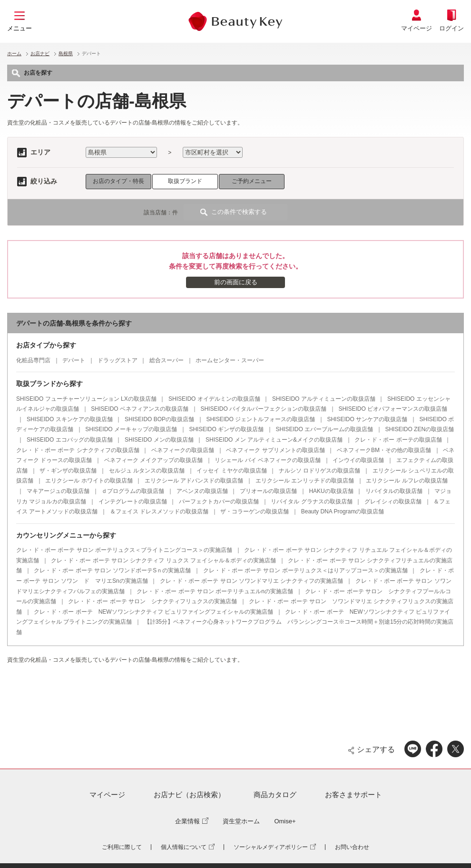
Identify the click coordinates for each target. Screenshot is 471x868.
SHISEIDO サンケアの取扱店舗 (367, 419)
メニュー (20, 28)
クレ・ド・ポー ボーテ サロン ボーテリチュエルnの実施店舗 (215, 591)
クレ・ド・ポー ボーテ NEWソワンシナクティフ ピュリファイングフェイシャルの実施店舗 (153, 612)
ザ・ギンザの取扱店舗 (68, 471)
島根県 (66, 53)
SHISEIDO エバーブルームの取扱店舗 (324, 429)
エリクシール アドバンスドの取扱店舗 (194, 481)
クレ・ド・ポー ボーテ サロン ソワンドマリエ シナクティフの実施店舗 (251, 581)
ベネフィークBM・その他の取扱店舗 (384, 450)
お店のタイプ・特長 (118, 181)
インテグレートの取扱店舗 (133, 502)
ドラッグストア (118, 360)
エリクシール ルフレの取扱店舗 (407, 481)
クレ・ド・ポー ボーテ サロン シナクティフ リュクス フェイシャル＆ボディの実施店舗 (163, 560)
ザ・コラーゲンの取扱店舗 (255, 511)
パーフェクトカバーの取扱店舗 (219, 502)
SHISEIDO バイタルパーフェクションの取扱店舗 (263, 409)
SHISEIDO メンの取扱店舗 (159, 440)
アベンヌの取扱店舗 (202, 491)
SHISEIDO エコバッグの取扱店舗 (70, 440)
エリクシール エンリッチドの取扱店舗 (305, 481)
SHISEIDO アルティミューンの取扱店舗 (324, 399)
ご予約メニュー (252, 181)
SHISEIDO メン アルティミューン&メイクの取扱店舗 (274, 440)
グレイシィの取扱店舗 (393, 502)
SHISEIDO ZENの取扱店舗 (419, 429)
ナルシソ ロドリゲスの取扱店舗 (319, 471)
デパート (74, 360)
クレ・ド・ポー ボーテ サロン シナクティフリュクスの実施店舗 (152, 601)
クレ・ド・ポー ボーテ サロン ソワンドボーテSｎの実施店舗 (112, 570)
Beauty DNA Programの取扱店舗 (343, 511)
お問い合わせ (352, 847)
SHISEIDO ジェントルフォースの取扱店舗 (260, 419)
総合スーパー (167, 360)
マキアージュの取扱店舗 (58, 491)
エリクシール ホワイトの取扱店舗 (89, 481)
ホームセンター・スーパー (230, 360)
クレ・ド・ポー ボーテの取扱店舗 (398, 440)
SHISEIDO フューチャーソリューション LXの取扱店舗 (86, 399)
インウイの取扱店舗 (358, 460)
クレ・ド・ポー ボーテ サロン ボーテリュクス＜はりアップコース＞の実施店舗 (305, 570)
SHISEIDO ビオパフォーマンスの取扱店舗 (393, 409)
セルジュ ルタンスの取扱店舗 (147, 471)
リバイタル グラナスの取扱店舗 (311, 502)
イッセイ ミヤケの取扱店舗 (231, 471)
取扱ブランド (185, 181)
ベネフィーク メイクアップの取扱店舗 (153, 460)
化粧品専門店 (33, 360)
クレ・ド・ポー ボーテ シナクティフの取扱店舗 (78, 450)
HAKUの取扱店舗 (331, 491)
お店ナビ (40, 53)
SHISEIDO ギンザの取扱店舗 (226, 429)
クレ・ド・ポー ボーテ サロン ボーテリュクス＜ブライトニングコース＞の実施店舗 (124, 550)
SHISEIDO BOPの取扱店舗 (159, 419)
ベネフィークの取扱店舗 (183, 450)
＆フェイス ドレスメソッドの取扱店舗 (159, 511)
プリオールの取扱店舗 (268, 491)
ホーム (14, 53)
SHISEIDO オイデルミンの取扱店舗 (214, 399)
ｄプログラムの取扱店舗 (133, 491)
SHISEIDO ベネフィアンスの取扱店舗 (140, 409)
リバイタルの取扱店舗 (394, 491)
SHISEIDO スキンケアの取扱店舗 (70, 419)
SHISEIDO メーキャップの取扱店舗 (131, 429)
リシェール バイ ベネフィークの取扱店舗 (268, 460)
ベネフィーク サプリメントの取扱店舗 (275, 450)
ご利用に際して (122, 847)
